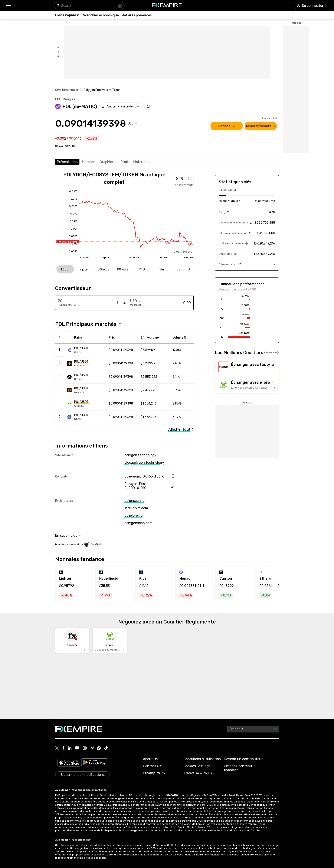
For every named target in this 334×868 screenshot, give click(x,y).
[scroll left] (274, 585)
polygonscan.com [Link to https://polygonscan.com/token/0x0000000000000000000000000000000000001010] (138, 523)
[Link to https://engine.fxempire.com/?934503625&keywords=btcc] (86, 417)
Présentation (67, 162)
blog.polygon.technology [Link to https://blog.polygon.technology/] (144, 463)
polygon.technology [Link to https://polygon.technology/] (140, 455)
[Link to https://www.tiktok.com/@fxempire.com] (106, 748)
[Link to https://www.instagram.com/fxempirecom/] (85, 748)
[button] (8, 6)
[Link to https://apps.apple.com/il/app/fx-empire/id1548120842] (69, 763)
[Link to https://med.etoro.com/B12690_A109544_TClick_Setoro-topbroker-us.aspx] (247, 385)
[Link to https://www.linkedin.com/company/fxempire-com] (70, 748)
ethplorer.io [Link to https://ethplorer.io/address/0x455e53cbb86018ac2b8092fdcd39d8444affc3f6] (133, 516)
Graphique (108, 162)
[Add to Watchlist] (120, 106)
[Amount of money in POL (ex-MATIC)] (102, 303)
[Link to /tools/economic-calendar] (100, 15)
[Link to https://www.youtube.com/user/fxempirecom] (77, 748)
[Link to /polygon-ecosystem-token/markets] (181, 429)
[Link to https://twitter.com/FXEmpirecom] (57, 748)
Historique (141, 162)
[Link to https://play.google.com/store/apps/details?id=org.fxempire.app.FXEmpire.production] (94, 763)
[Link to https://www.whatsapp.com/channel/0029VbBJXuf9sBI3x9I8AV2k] (99, 748)
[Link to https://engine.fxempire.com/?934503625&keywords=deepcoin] (86, 390)
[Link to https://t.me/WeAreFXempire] (92, 748)
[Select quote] (132, 124)
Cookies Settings (197, 766)
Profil (125, 162)
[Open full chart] (117, 179)
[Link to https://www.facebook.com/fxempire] (63, 748)
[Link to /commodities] (137, 15)
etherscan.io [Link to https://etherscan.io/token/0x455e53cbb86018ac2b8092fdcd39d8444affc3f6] (134, 501)
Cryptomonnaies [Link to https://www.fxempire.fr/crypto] (67, 90)
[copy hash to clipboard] (172, 476)
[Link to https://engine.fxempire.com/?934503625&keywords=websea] (86, 404)
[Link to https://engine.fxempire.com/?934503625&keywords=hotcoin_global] (86, 377)
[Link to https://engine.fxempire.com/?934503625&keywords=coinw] (86, 350)
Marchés (89, 162)
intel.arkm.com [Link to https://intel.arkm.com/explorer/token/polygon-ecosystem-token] (136, 508)
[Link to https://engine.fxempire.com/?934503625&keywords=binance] (86, 363)
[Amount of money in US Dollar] (174, 303)
